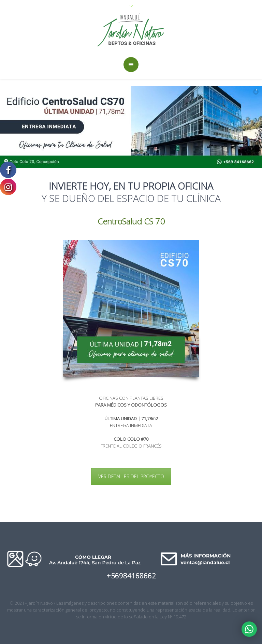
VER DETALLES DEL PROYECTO (131, 476)
